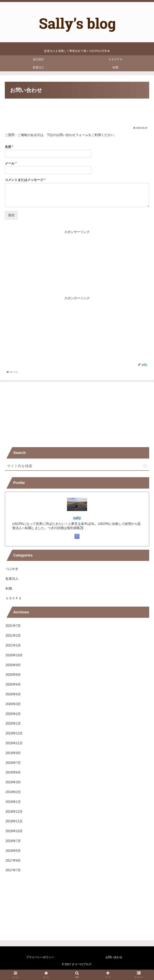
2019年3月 (13, 782)
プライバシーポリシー (40, 957)
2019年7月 (13, 763)
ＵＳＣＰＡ (14, 598)
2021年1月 (13, 645)
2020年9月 (13, 665)
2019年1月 (13, 802)
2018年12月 (14, 812)
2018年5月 (13, 851)
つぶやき (12, 569)
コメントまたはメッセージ (25, 180)
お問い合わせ (114, 957)
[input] (77, 466)
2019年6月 (13, 772)
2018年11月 (14, 821)
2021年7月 (13, 626)
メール (11, 163)
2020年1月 (13, 723)
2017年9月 (13, 861)
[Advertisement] (77, 112)
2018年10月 (14, 831)
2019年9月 (13, 753)
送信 (11, 215)
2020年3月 (13, 704)
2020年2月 (13, 714)
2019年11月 (14, 743)
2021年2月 (13, 636)
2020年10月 (14, 655)
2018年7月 (13, 841)
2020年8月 (13, 675)
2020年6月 (13, 684)
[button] (145, 466)
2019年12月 (14, 733)
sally (77, 518)
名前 (9, 147)
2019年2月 (13, 792)
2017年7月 (13, 870)
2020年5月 (13, 694)
